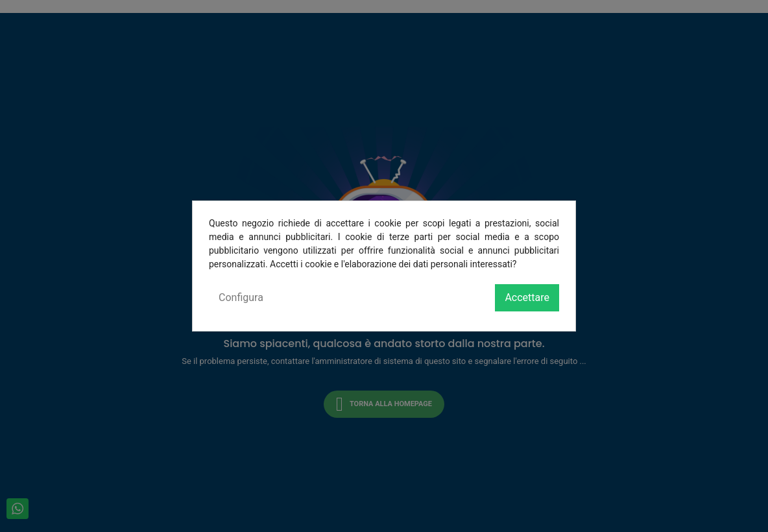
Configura (241, 297)
